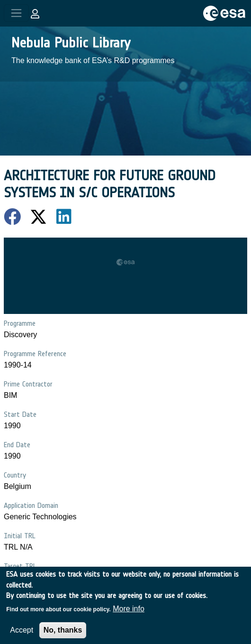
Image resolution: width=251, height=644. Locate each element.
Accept (22, 636)
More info (129, 614)
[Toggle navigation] (16, 13)
